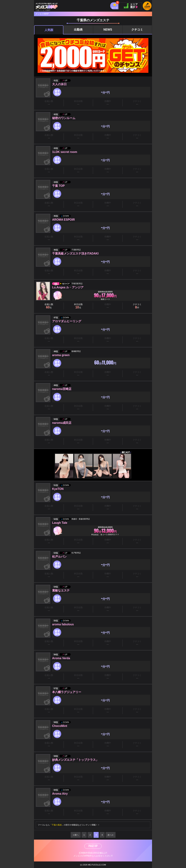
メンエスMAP (42, 14)
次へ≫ (111, 835)
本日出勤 (78, 306)
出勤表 (78, 30)
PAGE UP (93, 846)
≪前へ (76, 835)
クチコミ (137, 30)
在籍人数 (49, 306)
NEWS (108, 30)
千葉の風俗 (57, 825)
